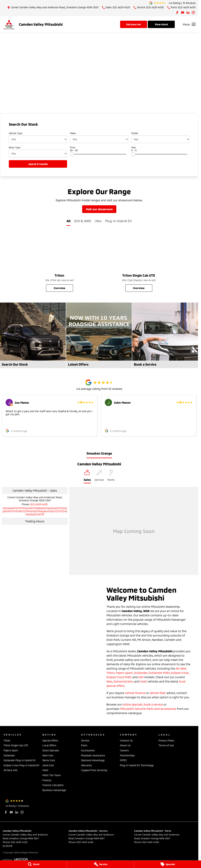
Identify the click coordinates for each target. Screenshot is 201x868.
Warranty (86, 765)
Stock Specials (51, 750)
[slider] (72, 154)
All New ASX (11, 770)
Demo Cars (49, 760)
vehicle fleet (158, 693)
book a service (153, 704)
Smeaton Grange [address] (99, 453)
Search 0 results (38, 164)
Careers (124, 750)
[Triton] (59, 262)
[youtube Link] (183, 12)
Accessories (88, 750)
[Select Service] (99, 477)
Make (73, 133)
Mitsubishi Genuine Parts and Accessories (148, 709)
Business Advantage (54, 790)
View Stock (161, 24)
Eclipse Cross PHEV (119, 677)
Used (143, 681)
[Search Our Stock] (33, 335)
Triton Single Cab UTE (16, 745)
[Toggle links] (15, 859)
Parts (84, 745)
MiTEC (123, 760)
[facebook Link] (177, 12)
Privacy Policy (166, 740)
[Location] (87, 477)
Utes (98, 221)
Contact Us (126, 740)
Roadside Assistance (93, 755)
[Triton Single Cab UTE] (139, 262)
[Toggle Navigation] (189, 24)
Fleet (45, 770)
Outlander (141, 673)
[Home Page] (9, 24)
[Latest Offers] (99, 335)
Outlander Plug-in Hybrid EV (20, 760)
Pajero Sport (124, 673)
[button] (50, 416)
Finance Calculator (53, 785)
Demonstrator (123, 681)
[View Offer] (99, 94)
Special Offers (50, 740)
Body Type (15, 147)
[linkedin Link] (188, 12)
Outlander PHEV (159, 673)
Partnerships (127, 755)
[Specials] (168, 864)
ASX (141, 677)
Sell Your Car (134, 24)
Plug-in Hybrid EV (118, 221)
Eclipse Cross (180, 673)
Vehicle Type (16, 133)
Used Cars (48, 765)
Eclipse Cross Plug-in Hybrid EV (21, 765)
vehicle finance (135, 693)
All (68, 221)
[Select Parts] (111, 477)
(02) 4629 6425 (39, 504)
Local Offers (49, 745)
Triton (7, 740)
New (109, 681)
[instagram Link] (193, 12)
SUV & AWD (83, 221)
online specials (132, 704)
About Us (125, 745)
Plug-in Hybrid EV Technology (137, 765)
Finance (47, 780)
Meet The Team (52, 775)
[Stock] (33, 864)
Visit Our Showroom (99, 209)
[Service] (100, 864)
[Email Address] (35, 511)
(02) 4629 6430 (85, 842)
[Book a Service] (165, 335)
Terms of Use (166, 745)
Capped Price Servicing (94, 770)
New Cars (48, 755)
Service (85, 740)
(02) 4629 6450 (151, 842)
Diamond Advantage (93, 760)
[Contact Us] (53, 8)
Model (135, 133)
